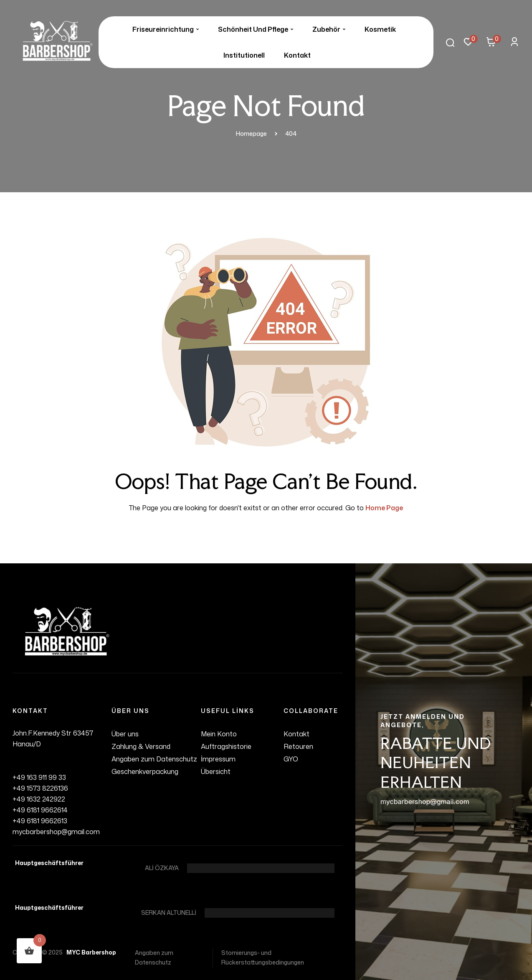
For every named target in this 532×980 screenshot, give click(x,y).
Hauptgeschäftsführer (48, 863)
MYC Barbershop (90, 952)
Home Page (384, 508)
